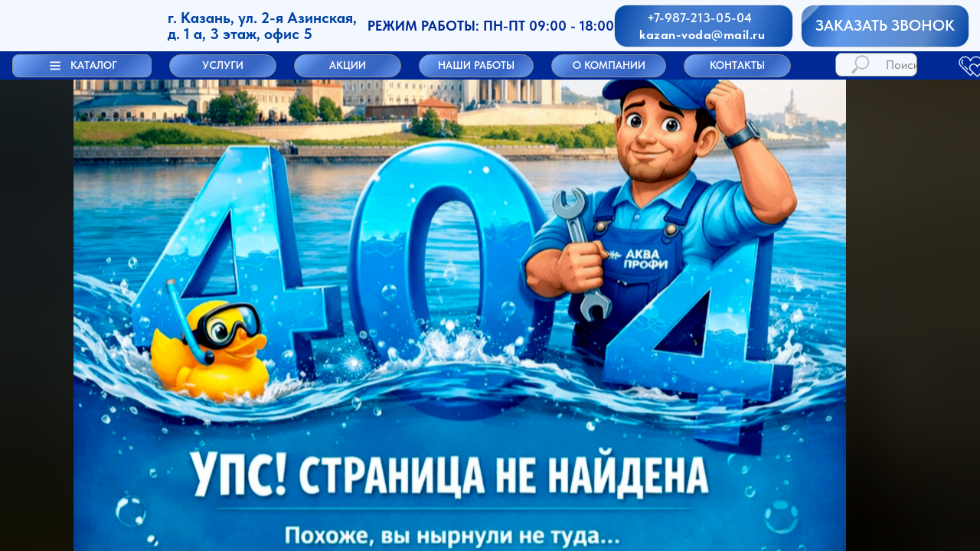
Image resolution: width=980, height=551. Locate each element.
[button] (82, 66)
